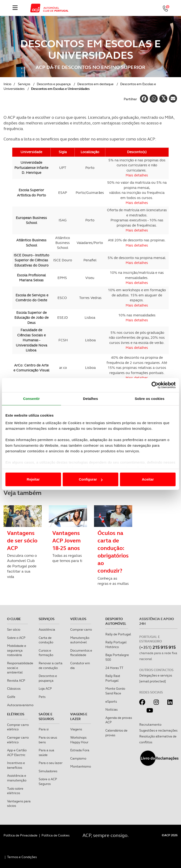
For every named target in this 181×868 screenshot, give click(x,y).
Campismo (78, 758)
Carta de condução (46, 640)
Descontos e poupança (54, 84)
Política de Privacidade (21, 835)
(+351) (157, 647)
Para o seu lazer (51, 763)
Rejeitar (33, 479)
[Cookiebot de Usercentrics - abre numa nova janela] (155, 385)
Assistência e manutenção (17, 778)
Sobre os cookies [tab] (150, 399)
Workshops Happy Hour (79, 740)
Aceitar (148, 479)
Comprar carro (81, 629)
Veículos (78, 619)
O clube (14, 619)
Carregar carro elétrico (18, 740)
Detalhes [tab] (90, 399)
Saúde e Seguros (46, 717)
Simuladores (48, 771)
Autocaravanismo (20, 705)
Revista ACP (16, 681)
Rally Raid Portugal (113, 678)
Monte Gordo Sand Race (115, 691)
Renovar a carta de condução (51, 665)
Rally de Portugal (118, 634)
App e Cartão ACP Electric (17, 753)
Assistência (47, 629)
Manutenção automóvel (80, 640)
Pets (42, 697)
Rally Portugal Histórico (116, 645)
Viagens (76, 729)
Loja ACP (45, 689)
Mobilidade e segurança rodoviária (17, 650)
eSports (111, 701)
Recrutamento (150, 725)
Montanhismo (81, 766)
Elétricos (16, 714)
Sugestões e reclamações (158, 730)
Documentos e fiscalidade (81, 653)
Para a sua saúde (46, 753)
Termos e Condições (22, 857)
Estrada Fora (80, 750)
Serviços (24, 84)
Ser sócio (14, 629)
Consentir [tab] (31, 399)
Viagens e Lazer (79, 717)
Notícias (111, 709)
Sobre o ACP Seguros (48, 781)
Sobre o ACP (16, 638)
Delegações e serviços (156, 675)
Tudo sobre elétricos (15, 791)
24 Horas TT (114, 668)
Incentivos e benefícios (16, 765)
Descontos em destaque (95, 84)
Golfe (11, 697)
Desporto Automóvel (116, 621)
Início (7, 84)
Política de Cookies (56, 835)
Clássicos (14, 689)
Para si (44, 729)
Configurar (91, 479)
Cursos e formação (46, 653)
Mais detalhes (137, 320)
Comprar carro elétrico (18, 727)
